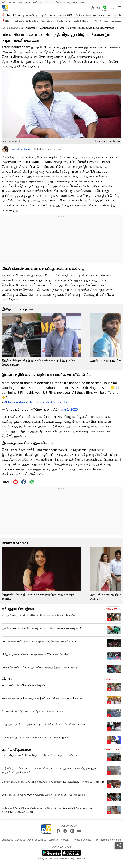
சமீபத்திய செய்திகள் (18, 607)
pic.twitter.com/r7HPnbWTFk (46, 400)
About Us (20, 838)
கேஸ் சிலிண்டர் (82, 21)
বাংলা (51, 2)
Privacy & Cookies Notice (86, 838)
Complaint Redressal (59, 838)
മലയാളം (67, 2)
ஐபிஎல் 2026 (65, 15)
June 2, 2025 (69, 408)
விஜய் (8, 21)
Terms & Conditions (111, 838)
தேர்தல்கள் (47, 21)
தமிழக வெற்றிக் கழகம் (27, 21)
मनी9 (75, 2)
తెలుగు (28, 2)
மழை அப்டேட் (101, 21)
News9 (12, 2)
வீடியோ (8, 677)
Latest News (14, 15)
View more (113, 607)
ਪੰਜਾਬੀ (58, 2)
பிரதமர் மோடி (63, 21)
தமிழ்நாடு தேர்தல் (46, 15)
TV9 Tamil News (10, 28)
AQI (98, 8)
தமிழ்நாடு (29, 15)
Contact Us (7, 838)
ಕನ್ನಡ (20, 2)
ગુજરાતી (44, 2)
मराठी (35, 2)
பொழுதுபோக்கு (95, 15)
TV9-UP (83, 2)
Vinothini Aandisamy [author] (20, 149)
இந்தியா (79, 15)
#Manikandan (14, 400)
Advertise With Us (37, 838)
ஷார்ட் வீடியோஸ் (16, 748)
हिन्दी (4, 2)
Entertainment (29, 28)
